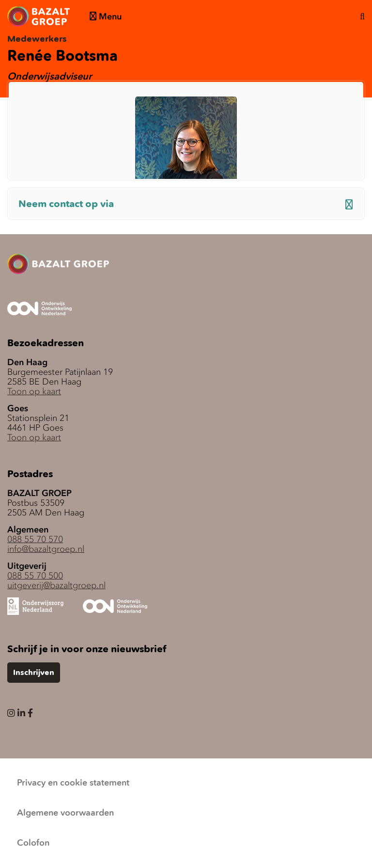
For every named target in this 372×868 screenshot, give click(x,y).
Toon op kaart (34, 391)
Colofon (33, 843)
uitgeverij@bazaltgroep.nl (56, 585)
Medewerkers (37, 39)
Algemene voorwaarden (65, 813)
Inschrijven (34, 673)
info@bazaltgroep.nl (46, 549)
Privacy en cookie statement (73, 783)
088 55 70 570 (35, 539)
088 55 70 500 (35, 576)
